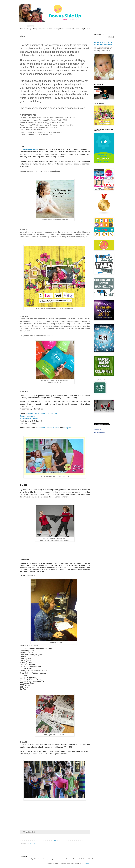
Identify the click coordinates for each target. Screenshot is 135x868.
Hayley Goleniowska (30, 149)
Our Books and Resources (73, 29)
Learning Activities (59, 29)
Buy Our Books (86, 29)
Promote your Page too (99, 432)
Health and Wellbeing (25, 29)
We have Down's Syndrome (97, 26)
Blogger (87, 863)
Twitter (49, 428)
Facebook (42, 428)
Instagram (67, 428)
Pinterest (56, 428)
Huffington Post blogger (29, 418)
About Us (30, 26)
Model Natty (70, 26)
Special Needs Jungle (28, 416)
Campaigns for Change (82, 26)
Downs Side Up (97, 429)
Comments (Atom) (31, 843)
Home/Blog (23, 26)
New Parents (51, 26)
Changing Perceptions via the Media (43, 29)
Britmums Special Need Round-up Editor (41, 414)
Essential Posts (61, 26)
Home (55, 840)
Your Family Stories (40, 26)
